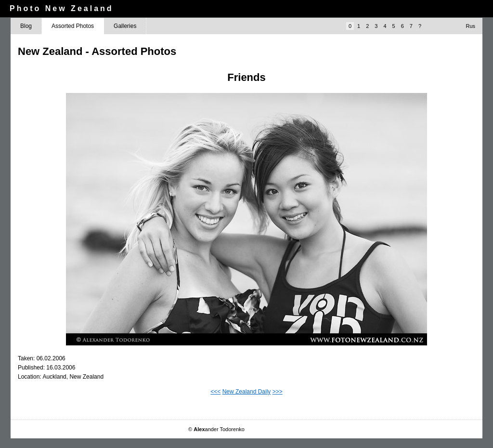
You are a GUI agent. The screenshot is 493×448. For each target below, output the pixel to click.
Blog (26, 26)
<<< (215, 392)
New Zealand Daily (247, 392)
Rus (470, 26)
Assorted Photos (73, 26)
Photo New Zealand (62, 8)
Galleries (125, 26)
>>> (278, 392)
